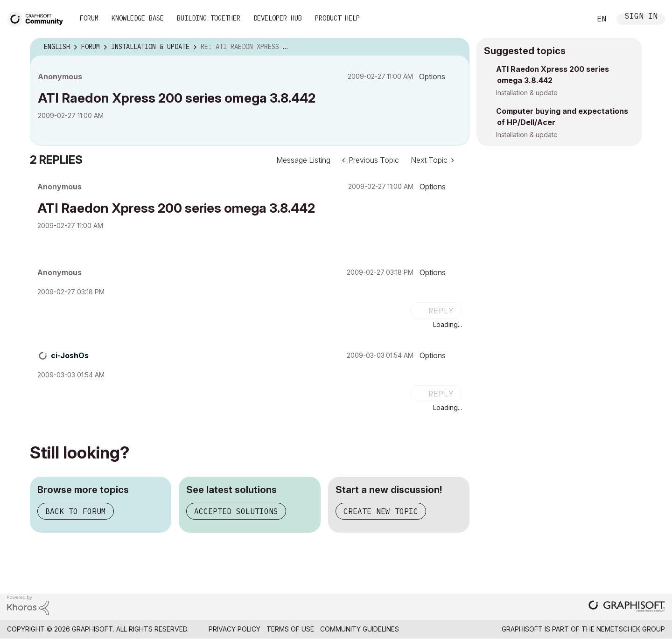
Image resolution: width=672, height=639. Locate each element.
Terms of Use (290, 629)
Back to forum (76, 511)
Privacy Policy (234, 629)
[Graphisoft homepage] (627, 607)
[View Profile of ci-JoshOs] (70, 355)
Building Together (209, 18)
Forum (89, 18)
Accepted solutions (236, 511)
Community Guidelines (360, 629)
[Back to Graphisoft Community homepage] (38, 18)
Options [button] (432, 76)
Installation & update (527, 93)
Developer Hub (278, 18)
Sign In (641, 17)
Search (574, 19)
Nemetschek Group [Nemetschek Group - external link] (631, 629)
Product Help (337, 18)
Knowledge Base (138, 18)
